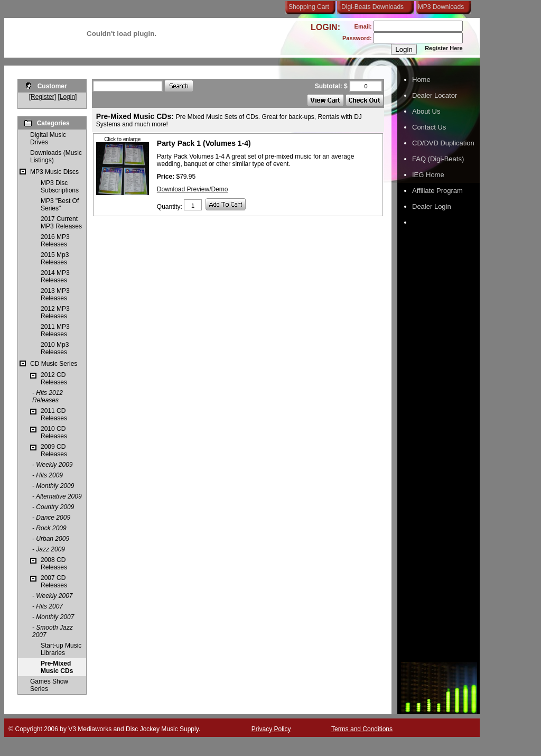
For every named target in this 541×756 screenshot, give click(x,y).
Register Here (444, 48)
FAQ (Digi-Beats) (438, 159)
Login (67, 97)
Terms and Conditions (362, 729)
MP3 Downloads (439, 7)
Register (43, 97)
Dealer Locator (435, 95)
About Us (426, 111)
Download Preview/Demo (193, 189)
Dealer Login (432, 206)
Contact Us (429, 127)
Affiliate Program (437, 191)
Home (421, 80)
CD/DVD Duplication (443, 143)
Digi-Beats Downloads (372, 7)
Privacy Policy (271, 729)
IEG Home (428, 175)
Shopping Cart (309, 7)
